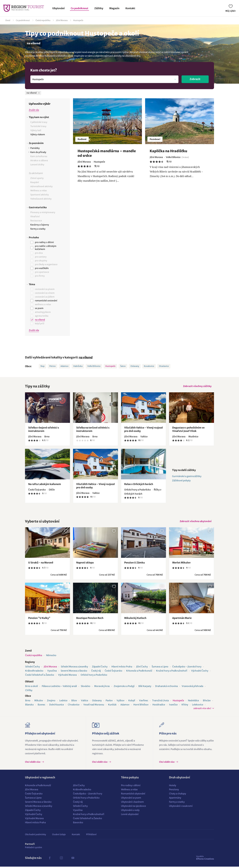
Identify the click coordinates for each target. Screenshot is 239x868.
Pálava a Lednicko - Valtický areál (59, 687)
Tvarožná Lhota (160, 702)
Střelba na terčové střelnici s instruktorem (93, 430)
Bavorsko (78, 824)
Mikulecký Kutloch (135, 619)
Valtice (85, 702)
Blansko (29, 706)
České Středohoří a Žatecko (40, 676)
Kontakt (130, 8)
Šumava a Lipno (160, 668)
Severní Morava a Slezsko (74, 672)
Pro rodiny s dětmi (131, 787)
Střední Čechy (32, 668)
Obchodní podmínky (36, 836)
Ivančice (173, 706)
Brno (28, 702)
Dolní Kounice (57, 706)
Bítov (74, 702)
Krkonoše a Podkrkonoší (139, 672)
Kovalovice (149, 366)
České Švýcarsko (113, 672)
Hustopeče (78, 20)
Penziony (174, 791)
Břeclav (207, 702)
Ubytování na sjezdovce (133, 807)
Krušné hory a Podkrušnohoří (172, 672)
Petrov (53, 366)
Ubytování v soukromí (181, 807)
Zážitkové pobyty (181, 481)
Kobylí (132, 702)
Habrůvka (78, 366)
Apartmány (175, 799)
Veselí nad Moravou (94, 706)
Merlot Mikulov (181, 564)
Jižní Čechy (142, 668)
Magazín (114, 8)
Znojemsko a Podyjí (124, 687)
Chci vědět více (33, 763)
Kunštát (112, 706)
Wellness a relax (129, 791)
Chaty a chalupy (177, 795)
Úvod (8, 20)
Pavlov (109, 702)
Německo (51, 657)
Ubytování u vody (130, 811)
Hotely (173, 787)
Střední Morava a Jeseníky (74, 668)
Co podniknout (79, 8)
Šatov (123, 366)
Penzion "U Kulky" (39, 619)
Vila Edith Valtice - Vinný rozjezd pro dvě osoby (143, 430)
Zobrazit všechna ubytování (195, 522)
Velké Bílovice (94, 366)
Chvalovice (74, 706)
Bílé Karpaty (145, 687)
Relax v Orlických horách (139, 485)
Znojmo (51, 702)
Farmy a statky (177, 803)
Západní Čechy (100, 668)
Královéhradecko (34, 672)
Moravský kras (102, 687)
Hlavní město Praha (122, 668)
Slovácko (86, 687)
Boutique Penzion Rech (90, 619)
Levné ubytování (130, 816)
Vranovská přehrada (192, 687)
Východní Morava (67, 676)
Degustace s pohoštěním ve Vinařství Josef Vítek (188, 430)
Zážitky (99, 8)
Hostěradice (159, 706)
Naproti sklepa (85, 564)
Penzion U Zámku (135, 564)
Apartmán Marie (182, 619)
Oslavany (135, 366)
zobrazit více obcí (202, 710)
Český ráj (96, 672)
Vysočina (52, 672)
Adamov (64, 366)
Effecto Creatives (205, 859)
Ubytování (58, 8)
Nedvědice (193, 702)
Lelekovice (198, 706)
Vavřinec (144, 702)
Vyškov (120, 702)
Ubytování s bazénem (132, 803)
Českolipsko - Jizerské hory (187, 668)
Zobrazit (195, 79)
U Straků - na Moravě (41, 564)
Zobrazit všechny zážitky (197, 386)
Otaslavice (164, 366)
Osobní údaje (59, 836)
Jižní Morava (62, 20)
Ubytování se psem (131, 799)
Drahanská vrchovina (166, 687)
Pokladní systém (34, 849)
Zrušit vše (34, 110)
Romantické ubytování (133, 795)
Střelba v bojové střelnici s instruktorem (44, 430)
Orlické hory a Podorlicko (94, 676)
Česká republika (43, 20)
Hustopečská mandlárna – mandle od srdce (107, 153)
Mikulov (39, 702)
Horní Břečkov (141, 706)
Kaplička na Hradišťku (168, 151)
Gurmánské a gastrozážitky (187, 477)
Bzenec (41, 706)
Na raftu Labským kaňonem (45, 485)
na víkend (86, 357)
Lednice (63, 702)
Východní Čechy (200, 672)
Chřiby (29, 692)
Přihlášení (91, 836)
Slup (42, 366)
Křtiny (185, 706)
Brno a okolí (31, 687)
